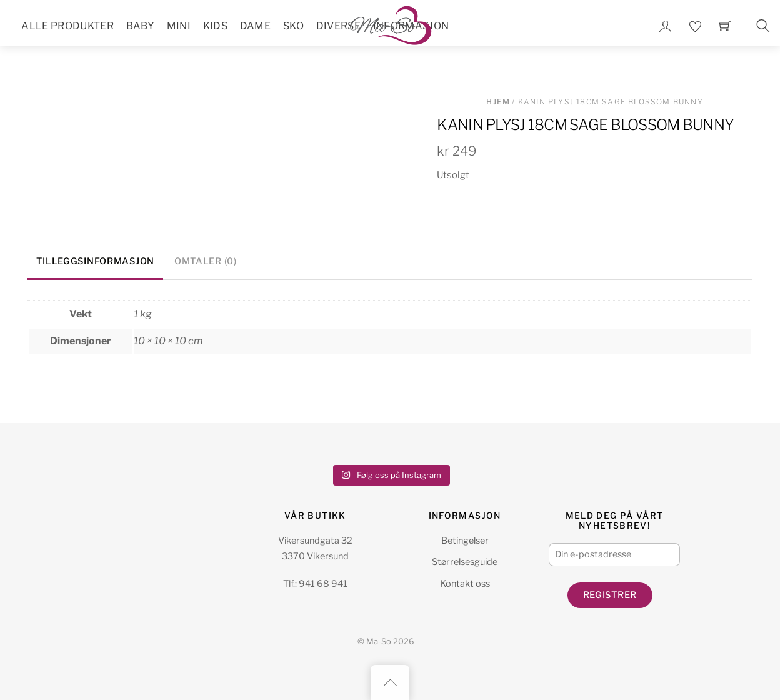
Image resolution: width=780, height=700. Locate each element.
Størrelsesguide (465, 562)
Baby (140, 26)
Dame (255, 26)
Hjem (498, 102)
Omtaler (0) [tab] (206, 261)
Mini (179, 26)
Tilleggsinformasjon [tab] (95, 261)
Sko (293, 26)
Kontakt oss (465, 584)
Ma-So (379, 642)
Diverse (338, 26)
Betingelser (465, 541)
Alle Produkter (67, 26)
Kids (215, 26)
